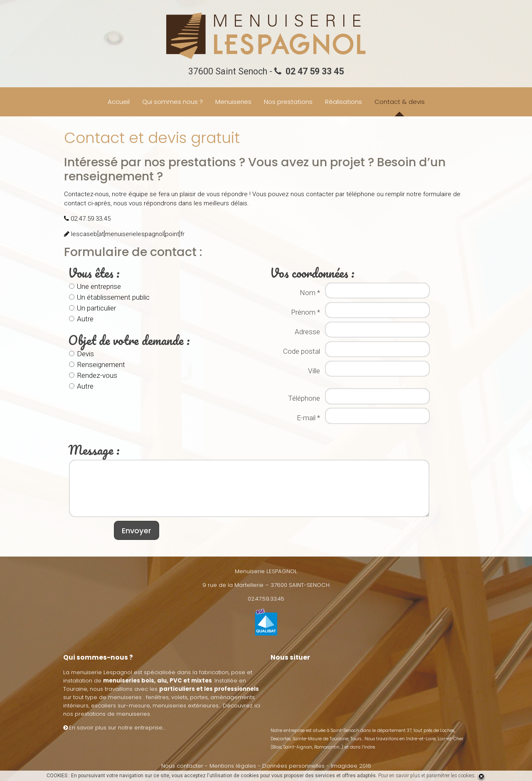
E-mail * (308, 418)
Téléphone (303, 398)
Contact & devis (400, 102)
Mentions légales (233, 766)
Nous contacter (182, 766)
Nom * (309, 293)
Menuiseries (233, 102)
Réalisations (344, 102)
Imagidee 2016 (351, 766)
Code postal (301, 351)
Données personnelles (293, 766)
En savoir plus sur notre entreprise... (114, 728)
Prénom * (305, 312)
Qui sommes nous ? (172, 102)
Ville (313, 371)
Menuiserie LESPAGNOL (266, 571)
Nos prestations (288, 102)
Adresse (307, 332)
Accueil (119, 102)
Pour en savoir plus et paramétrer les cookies (426, 776)
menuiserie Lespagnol (102, 672)
